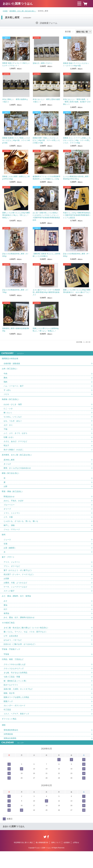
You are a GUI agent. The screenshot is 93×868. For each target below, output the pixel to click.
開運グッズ (8, 716)
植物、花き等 (9, 708)
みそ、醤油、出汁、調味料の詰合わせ (20, 629)
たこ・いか (8, 411)
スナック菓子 (9, 601)
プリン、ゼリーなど (12, 575)
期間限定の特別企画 (11, 359)
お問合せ (76, 859)
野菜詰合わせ (9, 503)
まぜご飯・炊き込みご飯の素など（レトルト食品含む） (28, 639)
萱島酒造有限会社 (11, 746)
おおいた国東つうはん (18, 4)
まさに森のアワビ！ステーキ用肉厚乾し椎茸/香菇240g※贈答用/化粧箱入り (46, 292)
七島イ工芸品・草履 (12, 691)
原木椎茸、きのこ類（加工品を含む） (24, 11)
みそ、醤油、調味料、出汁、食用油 (17, 606)
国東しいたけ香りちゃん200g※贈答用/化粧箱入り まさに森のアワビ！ (77, 291)
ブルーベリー (9, 511)
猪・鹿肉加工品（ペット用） (16, 695)
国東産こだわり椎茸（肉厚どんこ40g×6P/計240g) (16, 178)
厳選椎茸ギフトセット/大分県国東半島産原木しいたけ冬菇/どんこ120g (46, 178)
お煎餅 (7, 588)
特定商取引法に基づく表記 (23, 859)
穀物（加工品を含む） (12, 478)
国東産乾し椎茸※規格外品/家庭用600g (16, 330)
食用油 (7, 624)
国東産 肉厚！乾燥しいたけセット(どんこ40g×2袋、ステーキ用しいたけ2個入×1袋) (46, 140)
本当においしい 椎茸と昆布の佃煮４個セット (46, 101)
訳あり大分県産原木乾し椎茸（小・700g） (16, 291)
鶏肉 (6, 383)
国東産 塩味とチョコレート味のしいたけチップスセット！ (16, 64)
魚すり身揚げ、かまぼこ (14, 454)
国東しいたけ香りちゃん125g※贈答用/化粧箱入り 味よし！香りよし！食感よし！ (16, 215)
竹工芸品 (8, 725)
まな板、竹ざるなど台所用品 (16, 687)
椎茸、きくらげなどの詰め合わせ (18, 473)
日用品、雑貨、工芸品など (13, 673)
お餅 (6, 492)
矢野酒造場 (8, 751)
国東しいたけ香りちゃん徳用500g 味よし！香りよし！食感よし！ (46, 330)
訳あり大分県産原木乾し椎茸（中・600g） (77, 255)
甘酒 (6, 552)
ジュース (8, 548)
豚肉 (6, 379)
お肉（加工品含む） (11, 370)
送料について (56, 859)
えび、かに (8, 428)
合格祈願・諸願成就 (12, 364)
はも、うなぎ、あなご (13, 424)
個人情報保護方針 (42, 859)
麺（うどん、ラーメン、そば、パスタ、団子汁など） (27, 644)
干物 (6, 432)
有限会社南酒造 (10, 755)
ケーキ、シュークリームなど (16, 597)
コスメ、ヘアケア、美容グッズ (17, 729)
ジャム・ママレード (12, 537)
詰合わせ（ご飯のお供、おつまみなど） (21, 656)
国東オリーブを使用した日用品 (17, 712)
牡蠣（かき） (9, 441)
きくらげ (8, 469)
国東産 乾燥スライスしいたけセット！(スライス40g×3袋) (76, 64)
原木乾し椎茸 (9, 464)
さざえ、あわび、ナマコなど (16, 445)
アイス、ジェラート (12, 571)
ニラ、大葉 (8, 524)
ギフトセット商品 (10, 734)
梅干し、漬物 (9, 533)
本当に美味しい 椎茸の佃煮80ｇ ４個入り (16, 101)
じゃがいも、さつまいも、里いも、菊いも (22, 528)
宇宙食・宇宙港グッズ (12, 662)
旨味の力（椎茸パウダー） (43, 63)
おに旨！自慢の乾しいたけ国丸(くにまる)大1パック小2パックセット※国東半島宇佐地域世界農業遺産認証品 (46, 216)
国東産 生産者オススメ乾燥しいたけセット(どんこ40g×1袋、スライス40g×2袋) (16, 140)
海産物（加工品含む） (12, 402)
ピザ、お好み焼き (11, 648)
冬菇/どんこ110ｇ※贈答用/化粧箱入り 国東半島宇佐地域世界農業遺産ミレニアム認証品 (77, 215)
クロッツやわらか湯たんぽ (15, 678)
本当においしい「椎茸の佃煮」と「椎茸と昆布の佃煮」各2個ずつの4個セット (77, 102)
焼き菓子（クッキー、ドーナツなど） (20, 584)
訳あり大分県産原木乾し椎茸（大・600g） (16, 255)
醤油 (6, 616)
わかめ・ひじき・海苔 (13, 407)
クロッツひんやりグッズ (14, 682)
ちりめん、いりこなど (13, 420)
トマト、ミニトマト (12, 520)
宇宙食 (7, 667)
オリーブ (8, 516)
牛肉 (6, 375)
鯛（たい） (8, 415)
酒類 (4, 741)
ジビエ (7, 396)
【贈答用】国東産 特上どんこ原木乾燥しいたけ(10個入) (46, 255)
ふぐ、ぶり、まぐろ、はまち (16, 437)
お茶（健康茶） (10, 556)
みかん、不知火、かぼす (14, 507)
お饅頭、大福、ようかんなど (16, 592)
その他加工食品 (9, 634)
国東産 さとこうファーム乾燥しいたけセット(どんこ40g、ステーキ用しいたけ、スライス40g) (77, 140)
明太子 (7, 449)
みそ (6, 612)
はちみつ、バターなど (13, 652)
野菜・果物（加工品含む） (13, 498)
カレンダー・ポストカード (15, 720)
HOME (5, 11)
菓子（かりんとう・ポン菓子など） (19, 580)
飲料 (4, 542)
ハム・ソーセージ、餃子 (14, 388)
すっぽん (8, 392)
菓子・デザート (9, 566)
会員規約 (67, 859)
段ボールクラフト (11, 699)
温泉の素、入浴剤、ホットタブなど (19, 704)
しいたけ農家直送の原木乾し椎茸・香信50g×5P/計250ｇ (77, 178)
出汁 (6, 620)
